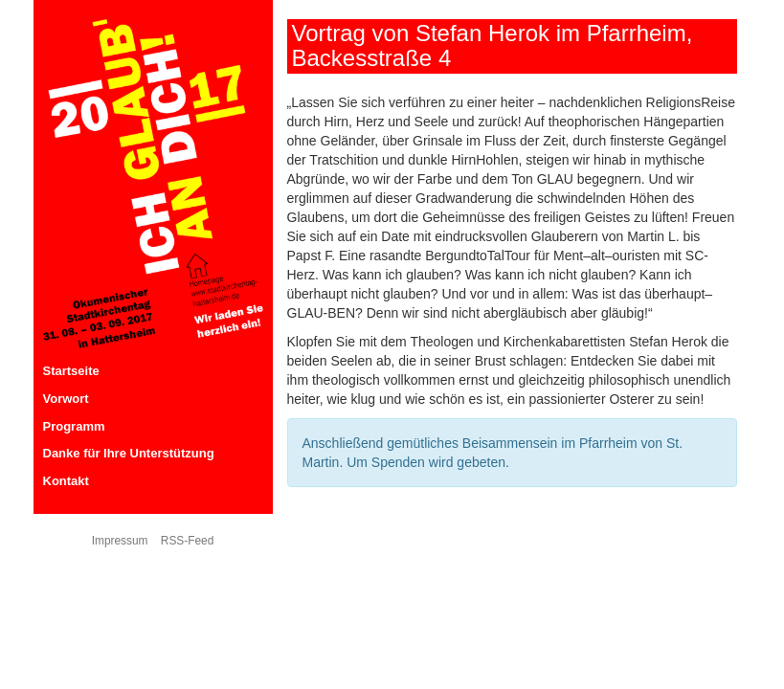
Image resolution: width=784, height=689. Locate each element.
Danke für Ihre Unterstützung (129, 453)
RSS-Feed (188, 541)
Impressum (120, 541)
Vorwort (66, 399)
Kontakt (66, 481)
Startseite (71, 371)
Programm (74, 426)
